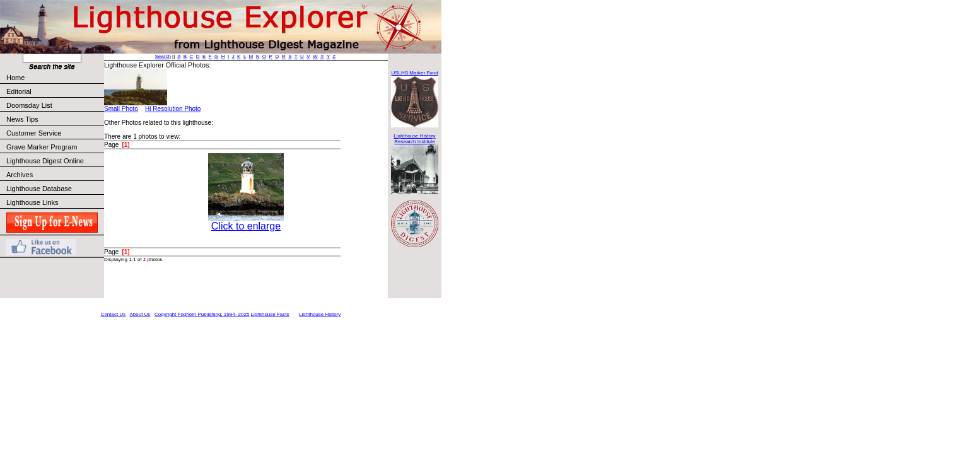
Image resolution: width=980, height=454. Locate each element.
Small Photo (121, 109)
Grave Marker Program (42, 147)
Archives (20, 175)
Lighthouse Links (32, 202)
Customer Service (55, 133)
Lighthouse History (320, 314)
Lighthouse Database (39, 189)
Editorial (55, 91)
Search (163, 56)
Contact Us (114, 314)
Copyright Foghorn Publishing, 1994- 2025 (202, 314)
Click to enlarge (246, 226)
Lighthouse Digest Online (45, 161)
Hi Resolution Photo (173, 109)
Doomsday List (29, 105)
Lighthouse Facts (270, 314)
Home (15, 78)
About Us (140, 314)
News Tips (22, 119)
